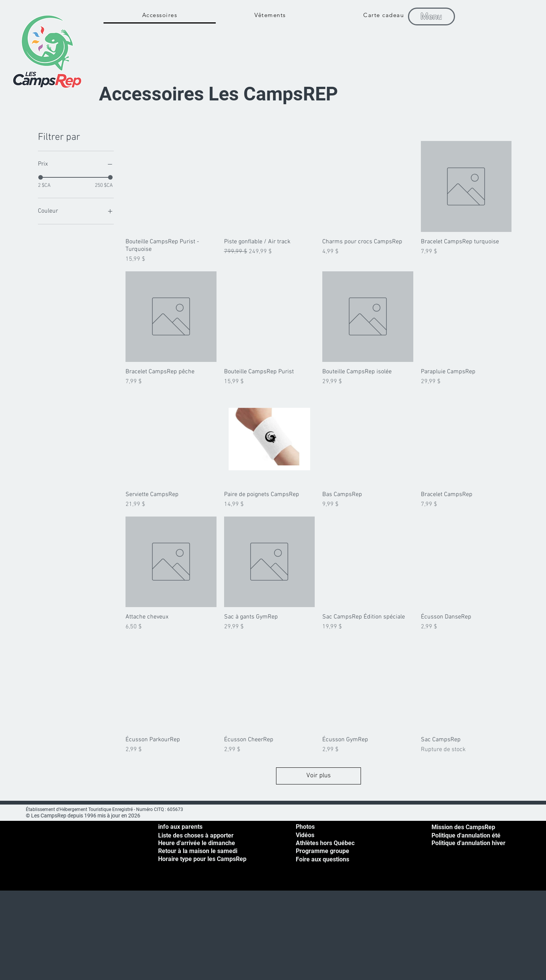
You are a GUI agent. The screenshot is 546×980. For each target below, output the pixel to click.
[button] (525, 15)
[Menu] (431, 16)
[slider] (41, 177)
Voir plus (318, 776)
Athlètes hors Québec (325, 843)
